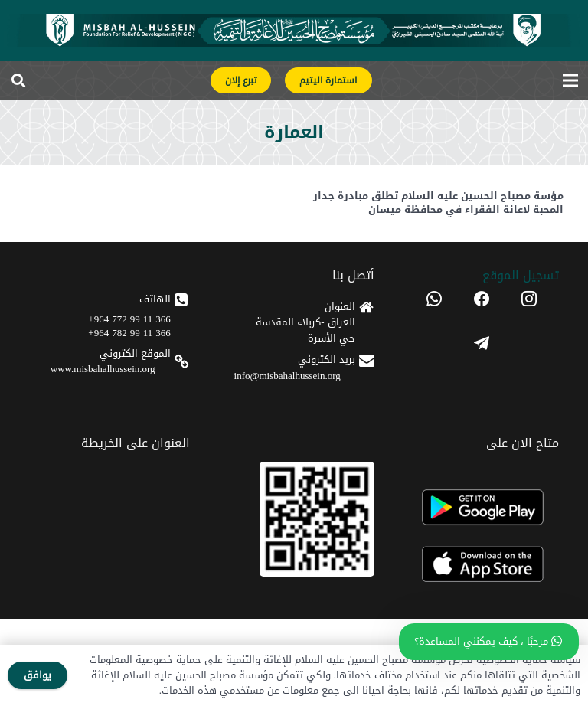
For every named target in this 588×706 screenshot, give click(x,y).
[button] (18, 80)
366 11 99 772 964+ (129, 319)
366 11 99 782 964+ (129, 333)
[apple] (482, 565)
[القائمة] (571, 80)
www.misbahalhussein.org (103, 369)
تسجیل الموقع (521, 275)
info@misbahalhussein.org (287, 376)
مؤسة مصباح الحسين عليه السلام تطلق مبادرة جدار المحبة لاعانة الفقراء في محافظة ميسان (438, 203)
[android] (482, 507)
